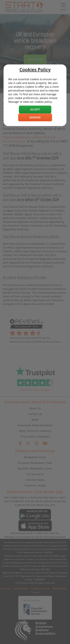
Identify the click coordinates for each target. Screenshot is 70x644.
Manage (35, 117)
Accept (35, 109)
